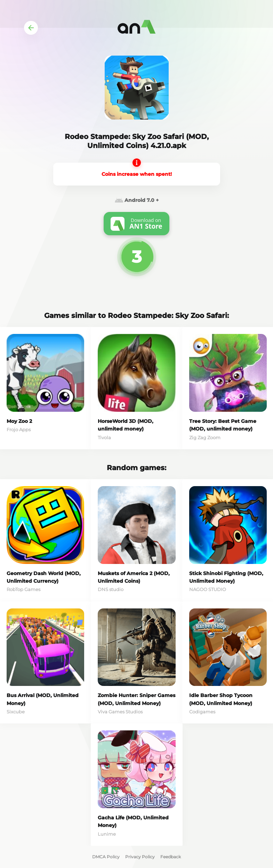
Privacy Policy (140, 857)
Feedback (171, 857)
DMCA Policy (106, 857)
